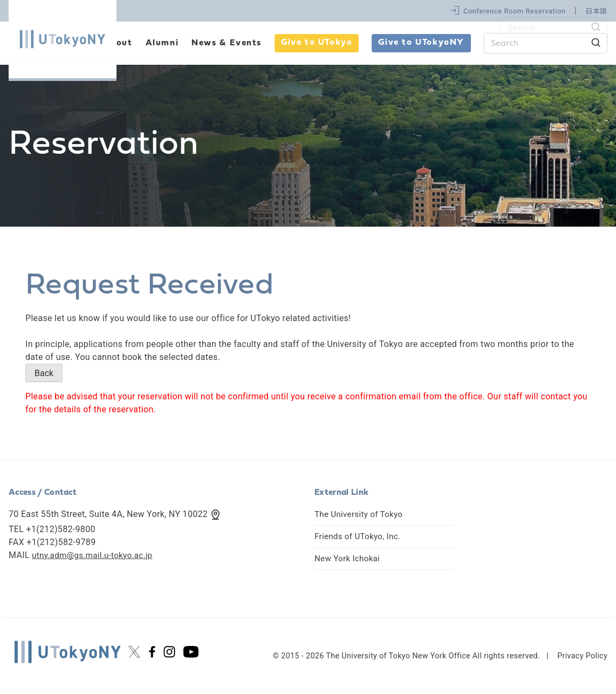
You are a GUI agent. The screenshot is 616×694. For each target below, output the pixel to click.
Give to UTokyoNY (421, 43)
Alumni (162, 43)
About (118, 43)
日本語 (596, 11)
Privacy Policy (582, 656)
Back (44, 373)
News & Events (227, 43)
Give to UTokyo (317, 43)
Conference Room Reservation (515, 11)
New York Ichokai (349, 558)
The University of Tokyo (361, 514)
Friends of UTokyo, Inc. (360, 536)
